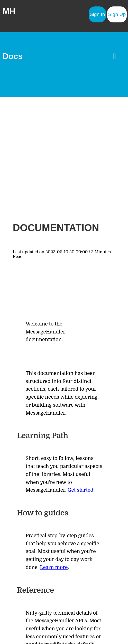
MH (9, 11)
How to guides (43, 513)
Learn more (54, 567)
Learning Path (43, 436)
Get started (80, 490)
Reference (35, 590)
